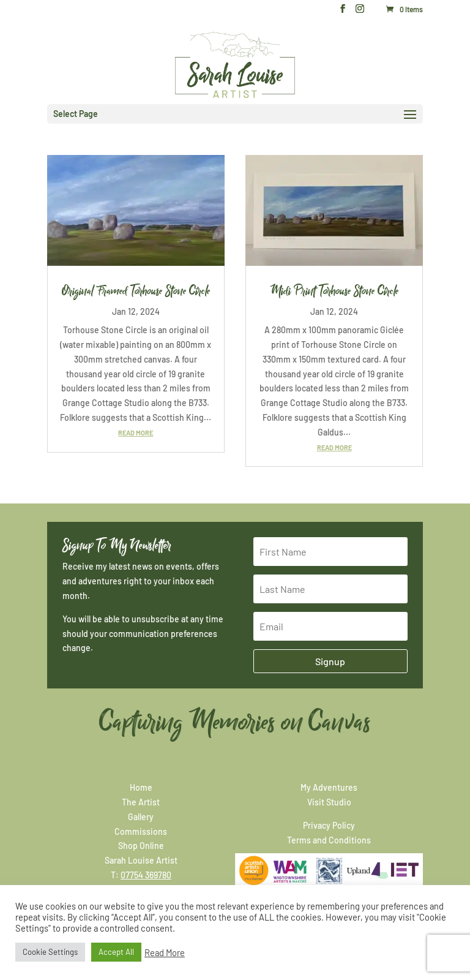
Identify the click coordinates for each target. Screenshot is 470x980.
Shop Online (141, 846)
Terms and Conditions (329, 840)
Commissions (141, 831)
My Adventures (329, 787)
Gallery (141, 817)
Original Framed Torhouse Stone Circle (136, 291)
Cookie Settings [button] (50, 952)
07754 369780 (146, 875)
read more (136, 433)
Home (141, 787)
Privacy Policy (329, 825)
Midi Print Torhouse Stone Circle (334, 291)
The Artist (141, 802)
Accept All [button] (116, 952)
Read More (165, 952)
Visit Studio (329, 802)
